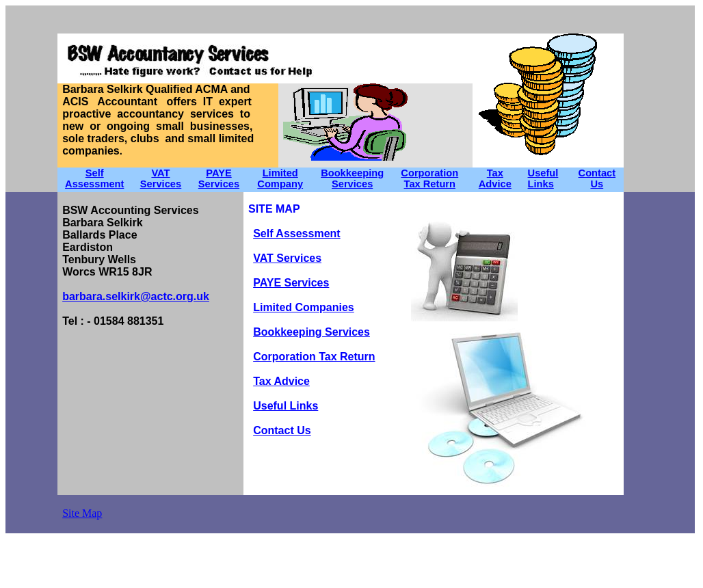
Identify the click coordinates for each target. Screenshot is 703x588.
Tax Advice (495, 178)
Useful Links (543, 178)
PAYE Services (219, 178)
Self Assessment (94, 178)
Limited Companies (304, 307)
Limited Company (280, 178)
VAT (160, 173)
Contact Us (597, 178)
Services (161, 184)
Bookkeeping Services (352, 178)
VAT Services (287, 258)
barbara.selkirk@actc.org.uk (136, 296)
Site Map (82, 513)
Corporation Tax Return (429, 178)
